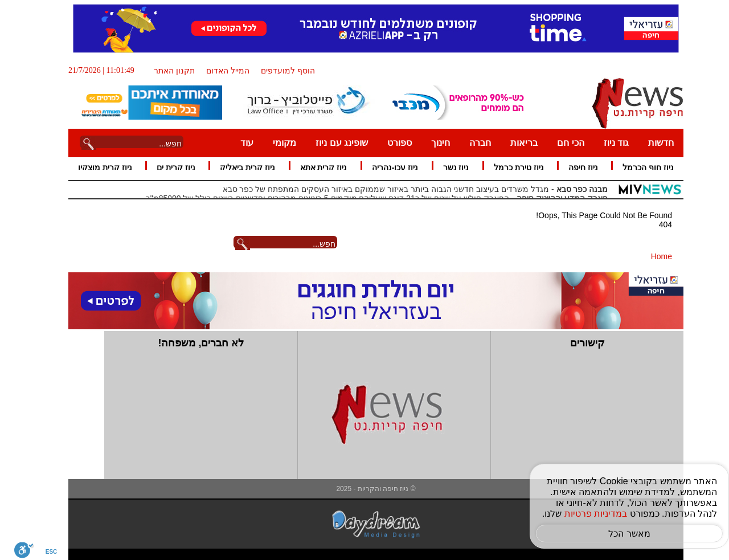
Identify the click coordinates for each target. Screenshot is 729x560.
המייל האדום (216, 71)
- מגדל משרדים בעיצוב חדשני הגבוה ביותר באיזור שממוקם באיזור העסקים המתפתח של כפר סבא (404, 189)
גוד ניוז (605, 143)
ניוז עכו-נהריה (384, 167)
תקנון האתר (163, 71)
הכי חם (559, 143)
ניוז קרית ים (165, 167)
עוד (236, 143)
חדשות (650, 143)
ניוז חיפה (572, 167)
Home (650, 256)
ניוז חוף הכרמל (637, 167)
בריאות (513, 143)
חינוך (429, 143)
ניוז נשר (445, 167)
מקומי (273, 143)
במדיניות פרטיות (584, 514)
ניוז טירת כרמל (507, 167)
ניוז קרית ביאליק (236, 167)
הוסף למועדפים (277, 71)
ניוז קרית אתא (312, 167)
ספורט (388, 143)
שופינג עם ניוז (330, 143)
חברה (469, 143)
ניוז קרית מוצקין (94, 167)
